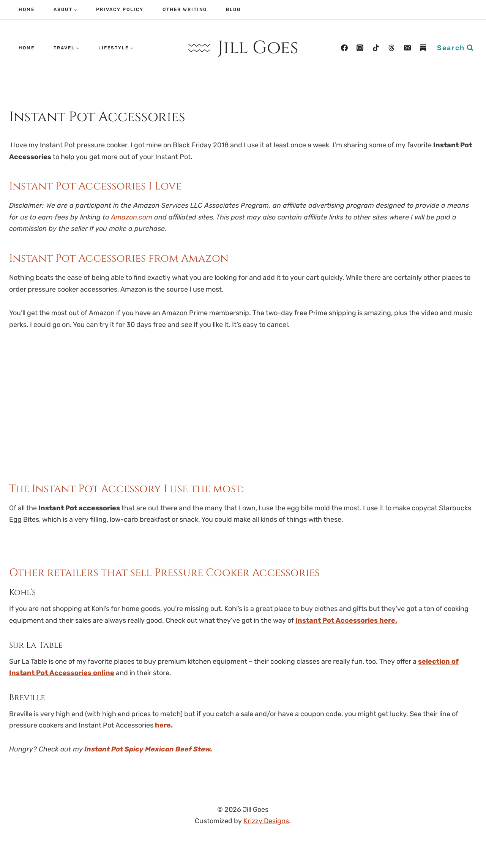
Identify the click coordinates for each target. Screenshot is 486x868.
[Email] (407, 48)
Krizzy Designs (266, 821)
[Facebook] (344, 48)
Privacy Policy (120, 9)
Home (27, 9)
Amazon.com (132, 217)
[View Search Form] (455, 48)
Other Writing (185, 9)
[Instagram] (360, 48)
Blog (233, 9)
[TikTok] (376, 48)
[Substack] (423, 48)
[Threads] (391, 48)
